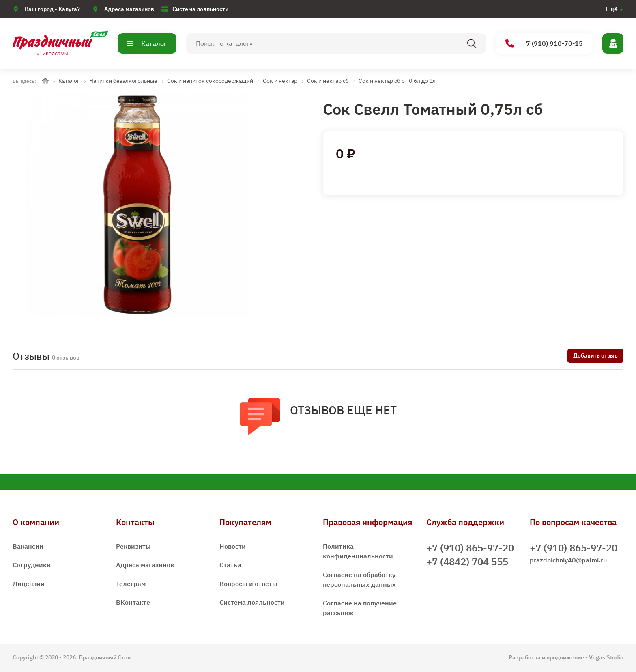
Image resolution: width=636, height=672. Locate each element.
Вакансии (28, 546)
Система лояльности (200, 9)
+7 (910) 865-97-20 (470, 548)
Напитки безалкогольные (123, 81)
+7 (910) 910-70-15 (544, 44)
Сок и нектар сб (328, 81)
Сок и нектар (280, 81)
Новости (233, 546)
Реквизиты (133, 546)
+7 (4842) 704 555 (467, 562)
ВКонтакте (133, 602)
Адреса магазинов (129, 9)
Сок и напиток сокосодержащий (210, 81)
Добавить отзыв (595, 355)
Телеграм (131, 584)
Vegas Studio (606, 657)
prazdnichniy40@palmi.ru (568, 560)
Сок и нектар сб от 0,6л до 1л (397, 81)
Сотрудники (32, 565)
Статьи (230, 565)
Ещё (612, 9)
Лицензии (29, 584)
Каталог (147, 43)
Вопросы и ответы (248, 584)
